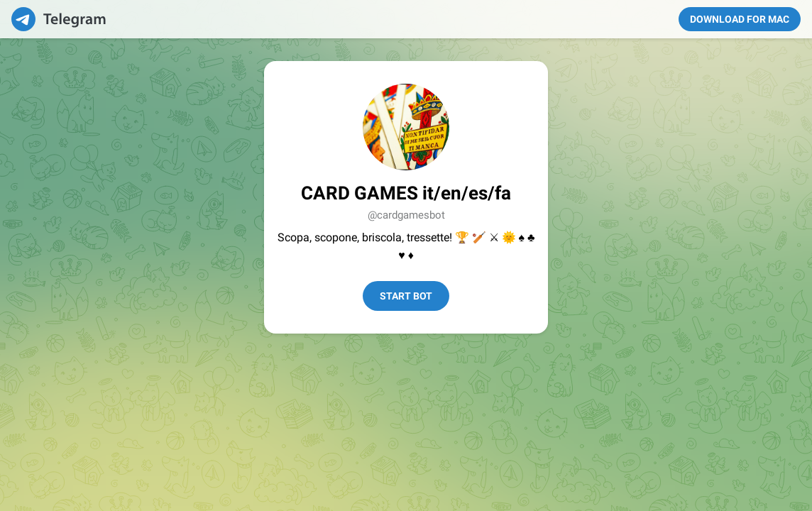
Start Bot (406, 296)
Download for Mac (740, 19)
